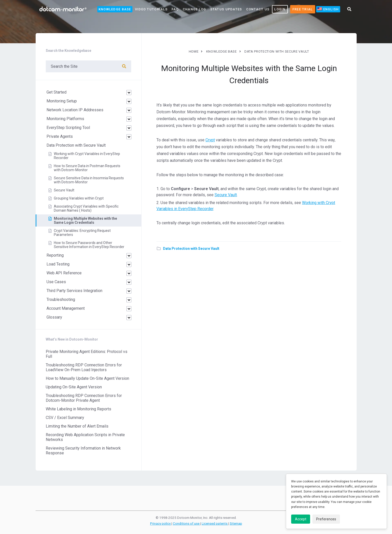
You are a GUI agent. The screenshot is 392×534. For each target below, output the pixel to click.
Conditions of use (187, 523)
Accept (301, 519)
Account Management (66, 308)
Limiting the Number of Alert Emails (77, 426)
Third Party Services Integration (74, 291)
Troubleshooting (61, 299)
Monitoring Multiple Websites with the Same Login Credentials (85, 220)
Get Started (56, 92)
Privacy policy (161, 523)
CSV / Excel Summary (65, 418)
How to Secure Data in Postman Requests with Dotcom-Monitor (87, 168)
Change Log (194, 9)
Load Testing (58, 264)
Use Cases (56, 282)
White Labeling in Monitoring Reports (78, 409)
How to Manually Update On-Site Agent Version (87, 378)
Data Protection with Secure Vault (191, 249)
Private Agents (60, 136)
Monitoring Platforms (65, 119)
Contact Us (258, 9)
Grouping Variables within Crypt (79, 198)
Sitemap (236, 523)
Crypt (210, 140)
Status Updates (226, 9)
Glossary (54, 317)
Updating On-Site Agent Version (74, 387)
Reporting (55, 255)
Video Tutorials (151, 9)
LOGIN (280, 9)
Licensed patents (215, 523)
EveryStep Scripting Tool (68, 128)
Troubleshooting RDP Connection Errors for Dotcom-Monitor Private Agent (84, 398)
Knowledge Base (115, 9)
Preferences (326, 519)
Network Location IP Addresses (75, 110)
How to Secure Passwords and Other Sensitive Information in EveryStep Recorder (89, 245)
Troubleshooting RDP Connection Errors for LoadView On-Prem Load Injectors (84, 367)
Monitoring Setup (62, 101)
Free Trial (303, 9)
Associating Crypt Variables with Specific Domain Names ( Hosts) (86, 208)
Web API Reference (64, 273)
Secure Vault (226, 195)
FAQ (175, 9)
